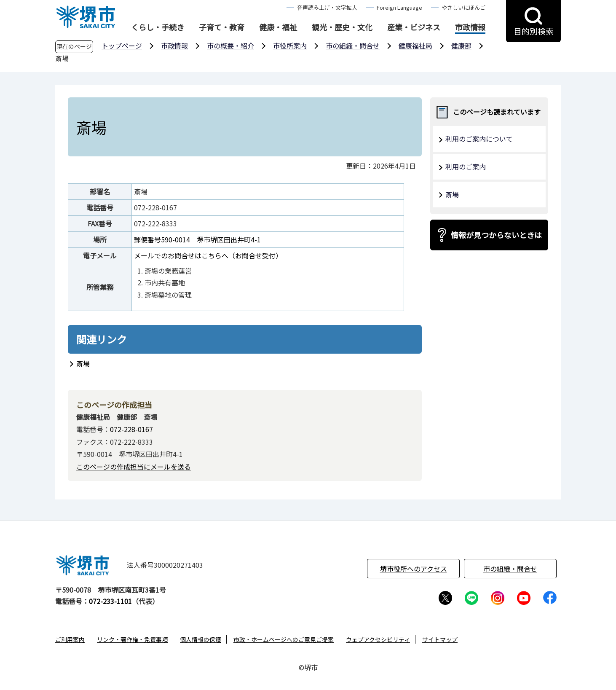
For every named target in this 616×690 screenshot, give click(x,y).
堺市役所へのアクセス (414, 569)
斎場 (83, 363)
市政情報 (470, 27)
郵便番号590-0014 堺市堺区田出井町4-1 (197, 239)
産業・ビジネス (414, 27)
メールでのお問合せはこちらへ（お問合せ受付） (208, 255)
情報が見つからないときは (496, 235)
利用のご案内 (466, 166)
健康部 (461, 46)
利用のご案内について (479, 139)
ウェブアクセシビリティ (378, 639)
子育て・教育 (222, 27)
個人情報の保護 (201, 639)
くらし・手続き (158, 27)
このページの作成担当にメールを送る (134, 467)
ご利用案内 (70, 639)
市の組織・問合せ (353, 46)
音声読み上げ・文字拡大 (327, 7)
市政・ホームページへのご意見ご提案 (284, 639)
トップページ (122, 46)
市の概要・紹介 (230, 46)
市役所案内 (290, 46)
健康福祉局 (415, 46)
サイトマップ (440, 639)
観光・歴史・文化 (342, 27)
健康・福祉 (278, 27)
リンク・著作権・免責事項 (132, 639)
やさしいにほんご (463, 7)
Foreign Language (399, 7)
